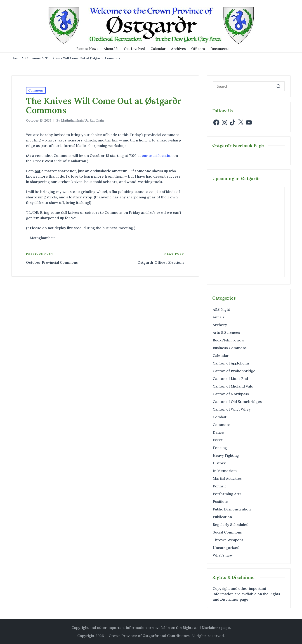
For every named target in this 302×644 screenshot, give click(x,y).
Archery (220, 325)
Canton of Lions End (230, 378)
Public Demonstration (232, 509)
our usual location (157, 155)
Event (218, 440)
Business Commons (230, 348)
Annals (218, 317)
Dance (218, 432)
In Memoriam (225, 471)
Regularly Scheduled (231, 524)
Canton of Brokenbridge (234, 371)
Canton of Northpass (231, 394)
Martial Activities (227, 478)
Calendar (221, 355)
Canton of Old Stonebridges (237, 402)
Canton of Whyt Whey (232, 409)
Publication (222, 517)
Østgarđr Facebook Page (238, 146)
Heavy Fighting (226, 455)
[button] (279, 86)
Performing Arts (227, 494)
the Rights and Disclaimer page (203, 628)
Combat (220, 417)
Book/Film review (229, 340)
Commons (36, 90)
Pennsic (220, 486)
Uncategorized (226, 548)
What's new (223, 555)
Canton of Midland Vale (233, 386)
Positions (221, 501)
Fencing (220, 448)
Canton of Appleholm (231, 363)
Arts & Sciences (226, 332)
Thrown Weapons (228, 540)
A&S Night (221, 309)
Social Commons (227, 532)
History (219, 463)
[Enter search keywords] (249, 86)
